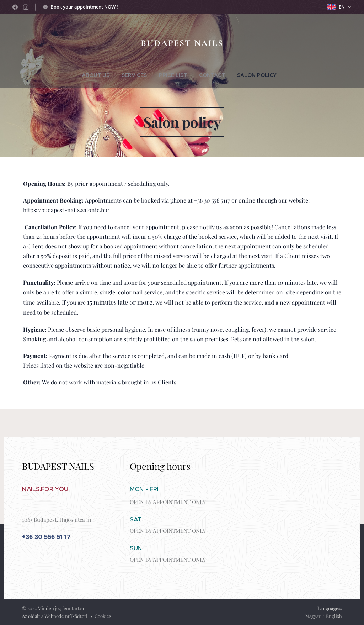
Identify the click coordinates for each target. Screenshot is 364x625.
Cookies (103, 616)
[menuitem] (107, 75)
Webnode (54, 616)
